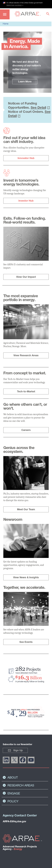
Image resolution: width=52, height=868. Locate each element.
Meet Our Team (26, 510)
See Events (26, 642)
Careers (26, 430)
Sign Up (15, 750)
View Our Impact (26, 277)
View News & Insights (26, 578)
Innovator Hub (26, 158)
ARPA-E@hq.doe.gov (14, 822)
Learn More (25, 82)
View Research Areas (26, 356)
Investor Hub (26, 201)
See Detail (38, 108)
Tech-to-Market (26, 392)
